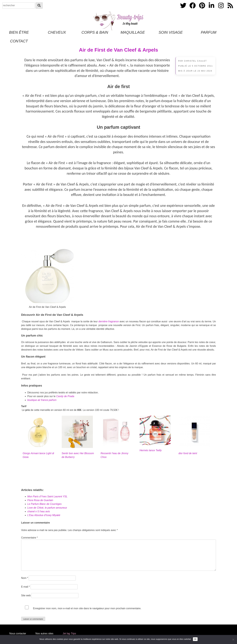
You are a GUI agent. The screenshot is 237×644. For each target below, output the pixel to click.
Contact (19, 41)
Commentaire (30, 538)
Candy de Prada (65, 396)
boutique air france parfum (42, 400)
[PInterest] (202, 9)
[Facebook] (193, 9)
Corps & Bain (95, 32)
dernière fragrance (109, 321)
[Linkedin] (212, 9)
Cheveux (57, 32)
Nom (25, 578)
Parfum (209, 32)
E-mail (26, 587)
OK (195, 639)
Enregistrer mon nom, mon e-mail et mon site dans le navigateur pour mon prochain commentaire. (87, 608)
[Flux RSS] (230, 9)
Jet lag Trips (69, 633)
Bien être (19, 32)
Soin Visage (171, 32)
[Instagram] (221, 9)
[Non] (233, 639)
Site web (26, 595)
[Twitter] (184, 9)
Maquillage (133, 32)
